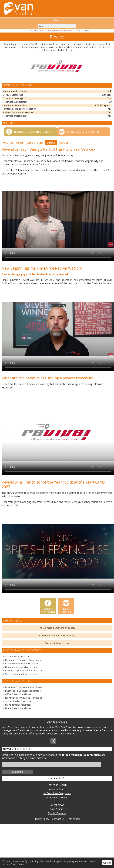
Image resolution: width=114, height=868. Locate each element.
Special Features (57, 813)
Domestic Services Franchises (21, 667)
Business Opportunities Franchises (24, 670)
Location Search (57, 789)
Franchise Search (57, 785)
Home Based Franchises (18, 708)
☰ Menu (57, 20)
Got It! (107, 863)
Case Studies (35, 143)
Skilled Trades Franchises (19, 701)
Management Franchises (18, 705)
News (20, 143)
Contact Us (58, 819)
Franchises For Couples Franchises (24, 698)
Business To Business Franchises (23, 660)
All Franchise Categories (34, 31)
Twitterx (53, 741)
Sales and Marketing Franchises (22, 674)
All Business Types (57, 797)
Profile (8, 143)
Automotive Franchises (17, 656)
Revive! (79, 31)
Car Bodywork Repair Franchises (60, 31)
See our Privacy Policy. (13, 864)
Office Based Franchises (18, 694)
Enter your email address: (32, 758)
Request (64, 143)
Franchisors (74, 819)
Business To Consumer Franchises (24, 687)
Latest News (57, 805)
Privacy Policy (41, 819)
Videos (87, 31)
